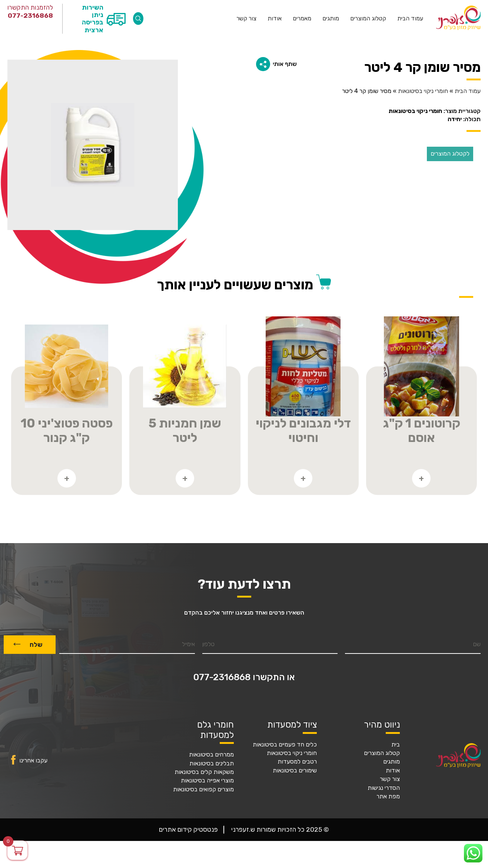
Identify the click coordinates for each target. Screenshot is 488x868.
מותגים (331, 19)
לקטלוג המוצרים (450, 154)
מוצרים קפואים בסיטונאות (203, 789)
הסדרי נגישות (384, 788)
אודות (275, 19)
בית (396, 745)
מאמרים (302, 19)
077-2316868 (30, 16)
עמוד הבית (410, 19)
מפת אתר (388, 797)
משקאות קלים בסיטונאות (204, 772)
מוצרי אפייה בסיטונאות (207, 781)
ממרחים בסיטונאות (211, 755)
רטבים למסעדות (297, 762)
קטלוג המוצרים (368, 19)
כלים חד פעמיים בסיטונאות (285, 745)
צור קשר (246, 19)
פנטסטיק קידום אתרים (188, 829)
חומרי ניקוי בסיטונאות (423, 91)
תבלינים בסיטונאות (212, 764)
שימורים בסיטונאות (295, 771)
